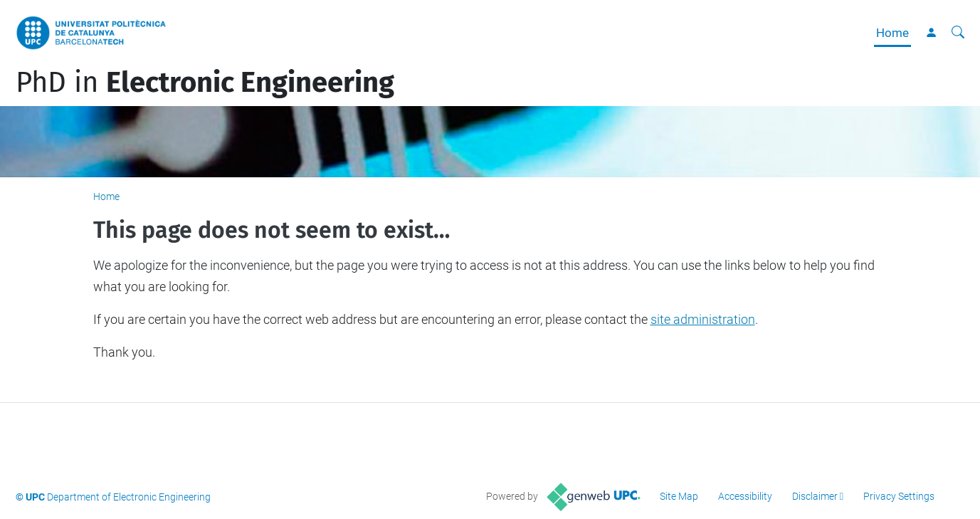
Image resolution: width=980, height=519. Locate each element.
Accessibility (745, 496)
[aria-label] (958, 33)
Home (892, 33)
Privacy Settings (899, 496)
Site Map (679, 496)
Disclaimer (815, 496)
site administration (703, 319)
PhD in (205, 83)
